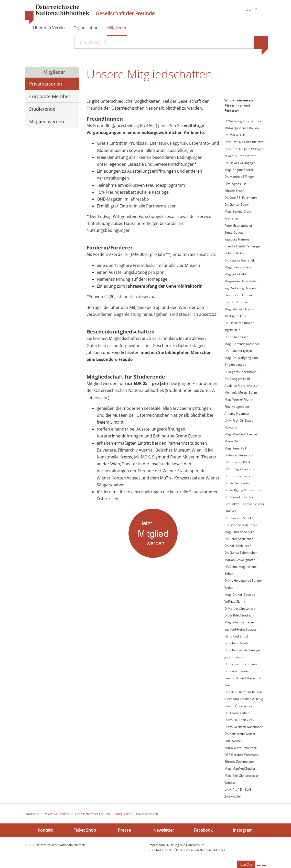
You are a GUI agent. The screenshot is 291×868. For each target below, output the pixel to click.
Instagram (243, 830)
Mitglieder (117, 28)
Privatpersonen (46, 84)
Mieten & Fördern (57, 814)
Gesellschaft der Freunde (125, 14)
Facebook (203, 830)
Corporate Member (50, 96)
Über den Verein (49, 28)
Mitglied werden (47, 121)
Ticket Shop (85, 830)
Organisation (86, 28)
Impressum (157, 845)
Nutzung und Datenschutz (186, 845)
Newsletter (164, 830)
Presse (124, 830)
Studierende (42, 109)
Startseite (32, 814)
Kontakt (45, 830)
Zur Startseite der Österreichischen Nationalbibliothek (187, 850)
